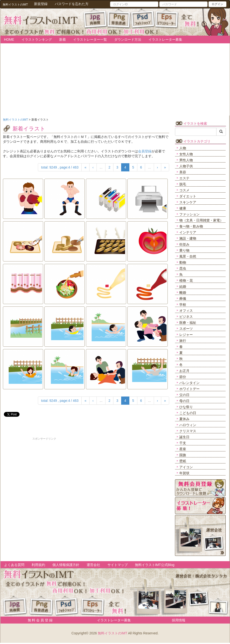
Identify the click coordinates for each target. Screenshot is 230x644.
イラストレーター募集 (165, 39)
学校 (183, 305)
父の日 (184, 395)
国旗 (183, 455)
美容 (183, 172)
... (101, 167)
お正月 (184, 371)
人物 (183, 148)
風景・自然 (188, 256)
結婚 (183, 286)
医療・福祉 (188, 323)
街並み (184, 244)
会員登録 (145, 151)
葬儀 (183, 299)
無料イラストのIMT (112, 633)
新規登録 (41, 4)
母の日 (184, 401)
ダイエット (188, 196)
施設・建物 (188, 238)
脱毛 (183, 184)
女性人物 (186, 154)
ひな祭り (186, 407)
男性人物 (186, 160)
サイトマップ (118, 565)
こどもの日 (188, 413)
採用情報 (179, 620)
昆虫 (183, 268)
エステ (184, 178)
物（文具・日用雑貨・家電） (201, 220)
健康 (183, 208)
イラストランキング (37, 39)
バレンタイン (189, 383)
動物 (183, 262)
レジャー (186, 335)
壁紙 (183, 461)
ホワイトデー (189, 389)
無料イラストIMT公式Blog (155, 565)
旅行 (183, 341)
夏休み (184, 419)
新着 (63, 39)
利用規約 (38, 565)
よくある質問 (14, 565)
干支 (183, 443)
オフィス (186, 311)
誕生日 (184, 437)
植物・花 (186, 280)
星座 (183, 449)
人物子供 (186, 166)
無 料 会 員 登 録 (38, 620)
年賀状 (184, 473)
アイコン (186, 467)
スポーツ (186, 329)
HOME (9, 39)
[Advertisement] (44, 475)
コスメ (184, 190)
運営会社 (93, 565)
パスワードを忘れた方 (72, 4)
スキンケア (188, 202)
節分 (183, 377)
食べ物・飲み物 (191, 226)
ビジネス (186, 317)
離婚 (183, 293)
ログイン (217, 4)
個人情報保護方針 (66, 565)
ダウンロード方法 (128, 39)
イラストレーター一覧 (90, 39)
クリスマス (188, 431)
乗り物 (184, 250)
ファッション (189, 214)
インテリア (188, 232)
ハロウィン (188, 425)
